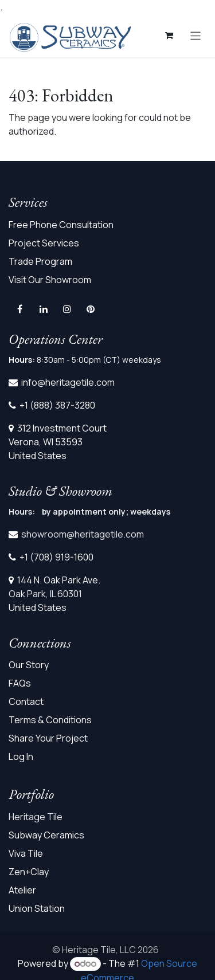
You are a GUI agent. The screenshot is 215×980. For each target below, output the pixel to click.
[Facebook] (19, 309)
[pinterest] (91, 309)
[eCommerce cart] (169, 36)
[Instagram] (67, 309)
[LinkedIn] (44, 309)
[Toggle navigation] (196, 35)
